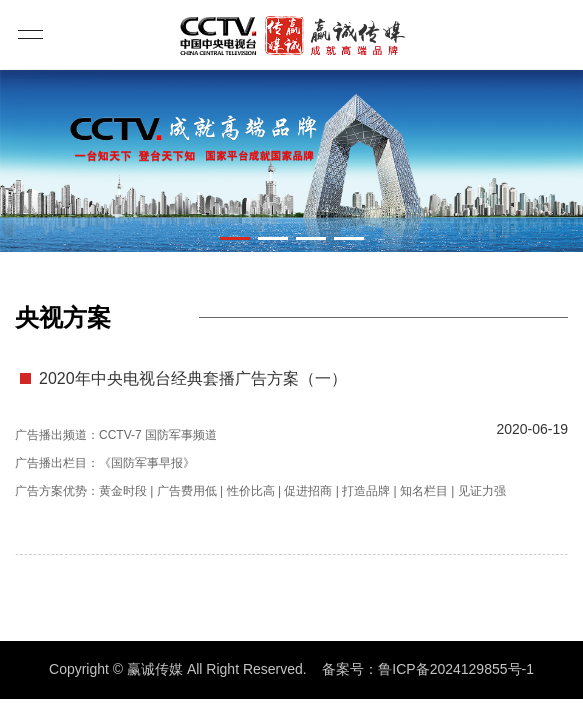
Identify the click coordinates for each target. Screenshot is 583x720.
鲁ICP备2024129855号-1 (456, 669)
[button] (235, 238)
